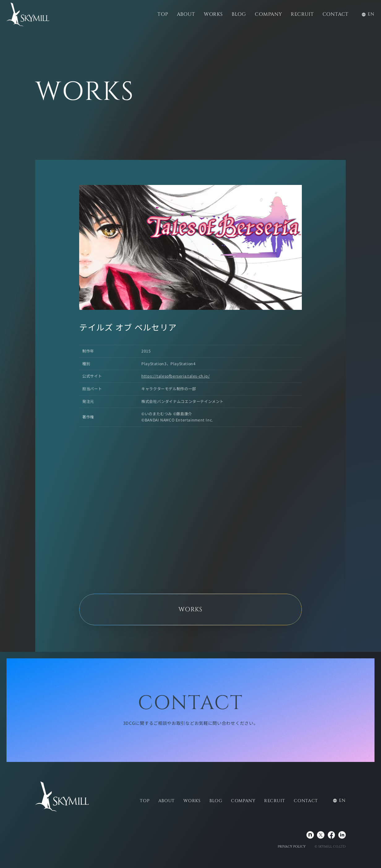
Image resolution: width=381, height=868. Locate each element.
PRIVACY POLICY (292, 847)
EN (368, 14)
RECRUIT (302, 14)
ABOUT (186, 14)
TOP (163, 14)
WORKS (213, 14)
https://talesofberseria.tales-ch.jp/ (176, 376)
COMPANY (268, 14)
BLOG (239, 14)
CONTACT (336, 14)
